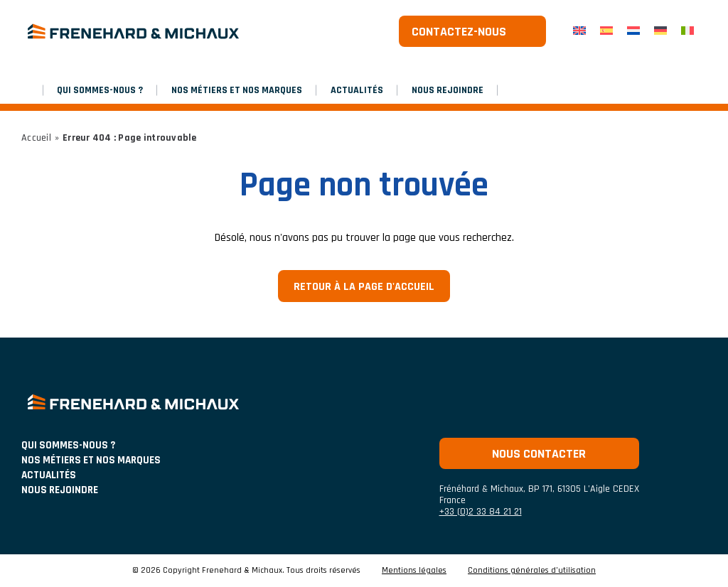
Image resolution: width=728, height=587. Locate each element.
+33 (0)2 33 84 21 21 (481, 512)
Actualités (357, 90)
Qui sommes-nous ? (100, 90)
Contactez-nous (459, 32)
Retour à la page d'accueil (364, 287)
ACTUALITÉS (49, 475)
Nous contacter (539, 454)
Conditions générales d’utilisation (532, 571)
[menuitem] (579, 32)
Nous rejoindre (448, 90)
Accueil (36, 138)
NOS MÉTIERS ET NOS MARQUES (237, 90)
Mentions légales (414, 571)
